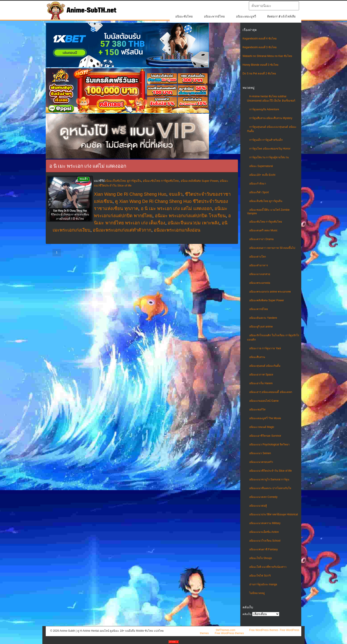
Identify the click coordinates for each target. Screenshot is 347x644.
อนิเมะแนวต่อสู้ (258, 506)
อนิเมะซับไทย (184, 16)
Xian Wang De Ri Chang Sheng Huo (130, 194)
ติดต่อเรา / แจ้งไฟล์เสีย (281, 16)
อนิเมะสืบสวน (257, 357)
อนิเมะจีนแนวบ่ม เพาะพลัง (193, 223)
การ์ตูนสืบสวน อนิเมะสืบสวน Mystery (271, 118)
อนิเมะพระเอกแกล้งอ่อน (177, 230)
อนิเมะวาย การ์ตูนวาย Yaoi (265, 348)
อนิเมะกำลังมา (258, 184)
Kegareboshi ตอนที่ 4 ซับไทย (260, 39)
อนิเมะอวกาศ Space (261, 375)
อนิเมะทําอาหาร (259, 265)
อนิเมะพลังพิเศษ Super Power (267, 300)
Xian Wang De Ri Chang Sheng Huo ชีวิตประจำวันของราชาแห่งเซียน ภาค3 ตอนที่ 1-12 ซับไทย (70, 214)
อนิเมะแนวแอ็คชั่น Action (264, 532)
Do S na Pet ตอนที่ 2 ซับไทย (259, 74)
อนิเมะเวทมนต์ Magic (262, 427)
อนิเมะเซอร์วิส (257, 410)
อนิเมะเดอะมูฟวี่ (246, 16)
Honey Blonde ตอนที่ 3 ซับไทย (260, 65)
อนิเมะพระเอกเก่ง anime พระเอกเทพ (270, 292)
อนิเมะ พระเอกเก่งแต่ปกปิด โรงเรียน (190, 216)
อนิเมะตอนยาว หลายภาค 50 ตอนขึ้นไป (272, 248)
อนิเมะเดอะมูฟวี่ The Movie (265, 418)
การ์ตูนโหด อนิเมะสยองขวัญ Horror (270, 149)
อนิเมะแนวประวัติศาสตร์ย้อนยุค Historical (274, 514)
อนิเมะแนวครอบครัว (261, 462)
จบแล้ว (176, 194)
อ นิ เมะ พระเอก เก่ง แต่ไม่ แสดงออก (176, 208)
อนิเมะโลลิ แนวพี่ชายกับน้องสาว (268, 567)
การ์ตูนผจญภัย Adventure (264, 109)
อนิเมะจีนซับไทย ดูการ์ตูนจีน (266, 201)
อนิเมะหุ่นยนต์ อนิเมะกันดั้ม (265, 366)
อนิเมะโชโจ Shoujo (261, 558)
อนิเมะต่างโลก (258, 257)
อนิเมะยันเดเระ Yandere (263, 318)
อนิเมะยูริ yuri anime (261, 327)
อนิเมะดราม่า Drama (261, 239)
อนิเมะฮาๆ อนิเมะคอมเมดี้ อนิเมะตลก (271, 392)
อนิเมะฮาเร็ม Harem (261, 383)
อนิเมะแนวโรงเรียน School (265, 541)
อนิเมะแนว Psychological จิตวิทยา (269, 445)
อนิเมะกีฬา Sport (259, 192)
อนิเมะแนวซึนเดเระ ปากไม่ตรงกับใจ (270, 488)
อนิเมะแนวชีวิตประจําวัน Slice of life (270, 471)
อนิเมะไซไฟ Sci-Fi (260, 576)
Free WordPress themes (264, 630)
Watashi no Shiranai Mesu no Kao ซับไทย (267, 56)
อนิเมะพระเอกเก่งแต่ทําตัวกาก (122, 230)
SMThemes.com (225, 630)
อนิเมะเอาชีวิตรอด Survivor (265, 436)
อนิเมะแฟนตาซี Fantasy (264, 549)
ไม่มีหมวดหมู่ (257, 593)
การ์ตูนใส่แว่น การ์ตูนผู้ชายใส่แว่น (269, 157)
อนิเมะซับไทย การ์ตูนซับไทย (266, 222)
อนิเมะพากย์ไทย (214, 16)
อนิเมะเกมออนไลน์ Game (264, 401)
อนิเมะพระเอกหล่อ (260, 283)
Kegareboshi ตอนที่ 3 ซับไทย (260, 47)
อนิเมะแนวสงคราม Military (265, 523)
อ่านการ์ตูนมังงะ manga (263, 584)
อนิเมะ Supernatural (261, 166)
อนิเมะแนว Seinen (260, 453)
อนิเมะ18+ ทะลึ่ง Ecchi (262, 175)
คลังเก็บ (247, 614)
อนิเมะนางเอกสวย (260, 274)
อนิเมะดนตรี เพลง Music (263, 230)
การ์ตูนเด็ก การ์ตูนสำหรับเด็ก (266, 140)
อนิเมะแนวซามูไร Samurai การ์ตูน (269, 479)
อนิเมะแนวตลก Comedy (263, 497)
